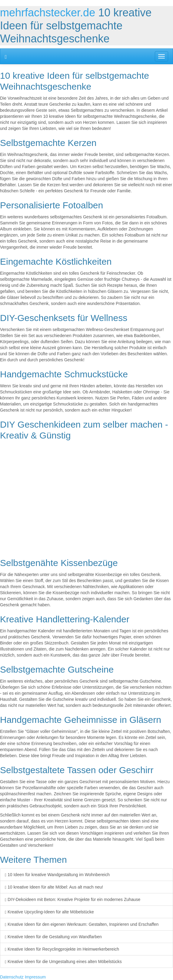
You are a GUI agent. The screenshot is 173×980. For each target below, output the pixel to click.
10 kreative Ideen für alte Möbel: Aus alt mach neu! (54, 887)
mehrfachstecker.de (48, 13)
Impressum (35, 977)
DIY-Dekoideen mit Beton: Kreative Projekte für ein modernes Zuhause (73, 899)
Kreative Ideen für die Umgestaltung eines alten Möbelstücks (63, 962)
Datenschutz (12, 977)
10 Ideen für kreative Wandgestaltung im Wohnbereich (57, 875)
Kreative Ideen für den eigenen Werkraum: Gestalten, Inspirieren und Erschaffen (82, 924)
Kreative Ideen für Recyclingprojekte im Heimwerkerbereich (62, 949)
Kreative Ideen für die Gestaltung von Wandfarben (53, 937)
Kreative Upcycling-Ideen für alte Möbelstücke (49, 912)
